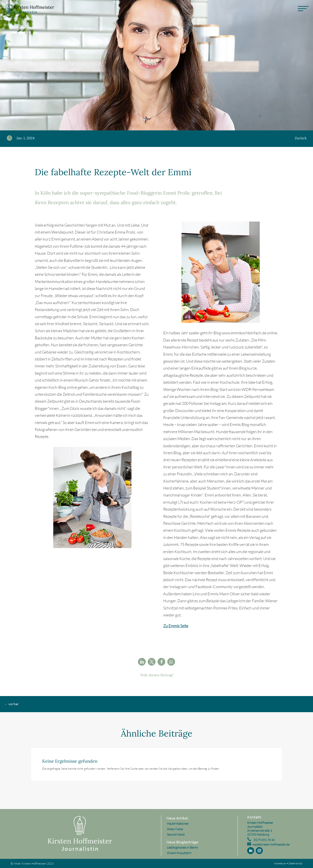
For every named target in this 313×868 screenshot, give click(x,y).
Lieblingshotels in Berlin (182, 847)
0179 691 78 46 (264, 840)
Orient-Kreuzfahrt (179, 853)
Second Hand (176, 834)
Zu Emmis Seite (176, 626)
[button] (142, 662)
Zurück (301, 138)
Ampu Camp (175, 829)
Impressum (280, 863)
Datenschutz (296, 863)
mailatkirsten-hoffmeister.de (271, 844)
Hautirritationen (178, 823)
